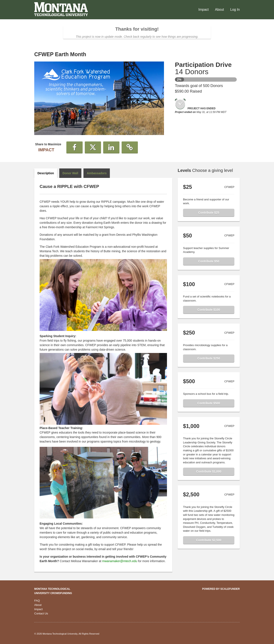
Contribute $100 (209, 310)
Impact (204, 10)
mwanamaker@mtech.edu (120, 561)
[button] (74, 147)
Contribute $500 (209, 403)
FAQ (37, 601)
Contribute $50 (209, 261)
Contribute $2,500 (209, 540)
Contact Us (41, 613)
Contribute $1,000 (209, 471)
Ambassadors (97, 173)
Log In (235, 10)
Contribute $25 (209, 213)
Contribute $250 (209, 358)
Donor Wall (70, 173)
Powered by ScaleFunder (221, 589)
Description (46, 173)
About (220, 10)
